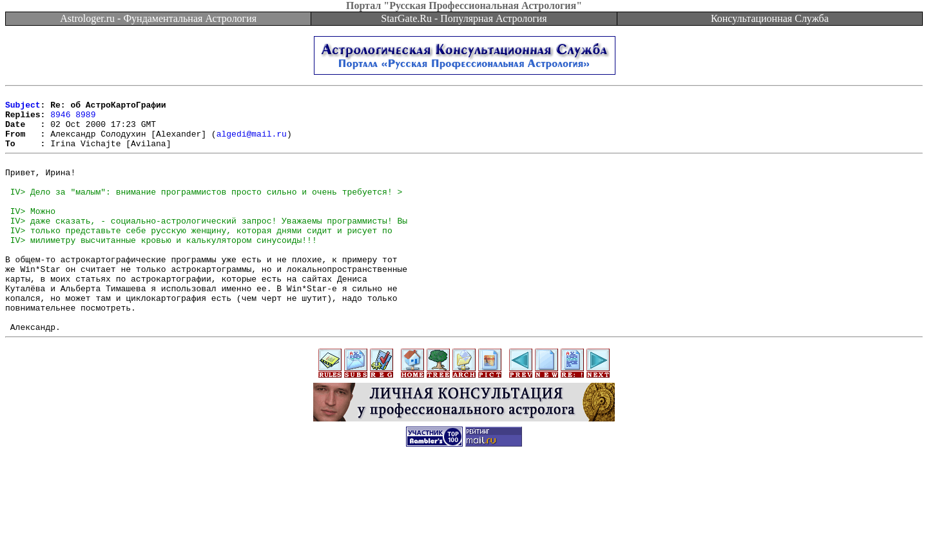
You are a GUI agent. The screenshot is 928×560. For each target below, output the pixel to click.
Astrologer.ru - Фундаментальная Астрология (158, 18)
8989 (85, 120)
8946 (60, 120)
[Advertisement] (464, 531)
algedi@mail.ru (252, 143)
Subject (23, 108)
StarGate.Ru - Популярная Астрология (464, 18)
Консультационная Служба (770, 18)
